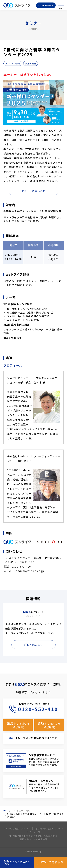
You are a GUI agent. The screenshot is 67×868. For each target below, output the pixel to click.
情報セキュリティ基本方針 (33, 839)
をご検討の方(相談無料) (18, 725)
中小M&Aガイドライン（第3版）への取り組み (34, 836)
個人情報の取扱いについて (50, 829)
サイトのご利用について (16, 829)
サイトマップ (34, 832)
